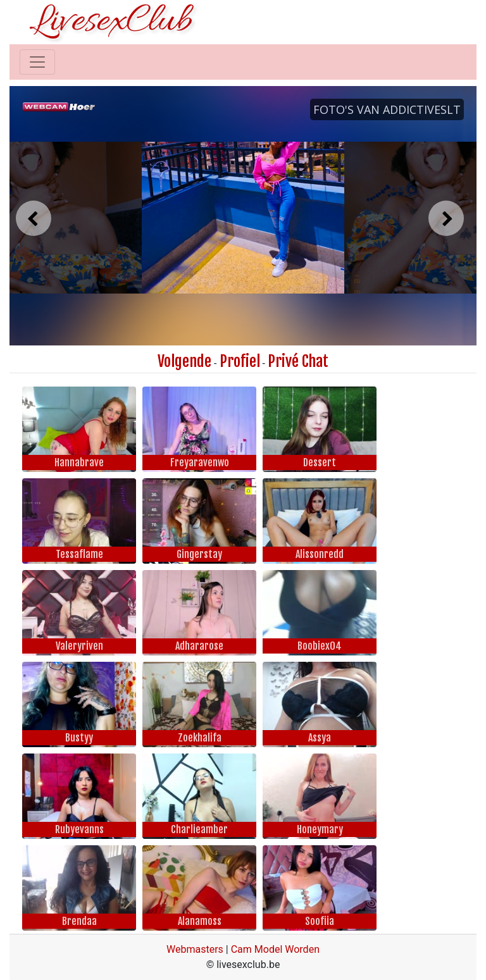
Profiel (240, 361)
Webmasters (195, 949)
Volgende (184, 361)
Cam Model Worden (275, 949)
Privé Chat (298, 361)
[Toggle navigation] (37, 62)
